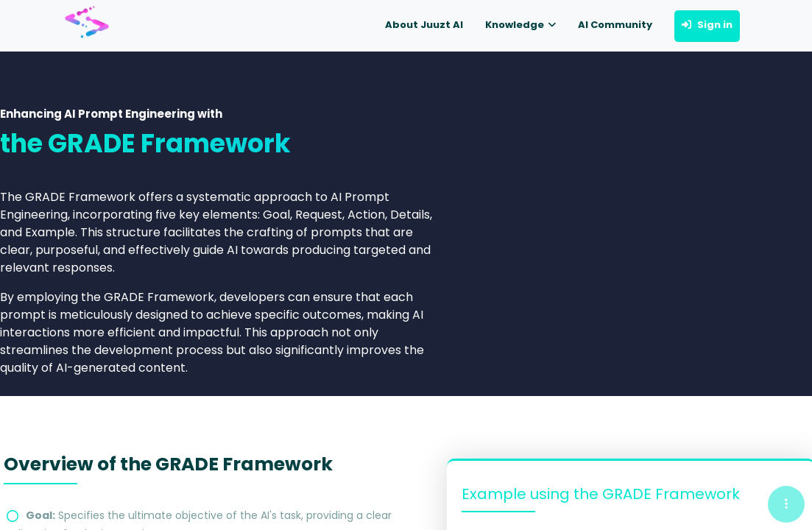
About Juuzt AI (424, 25)
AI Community (615, 25)
